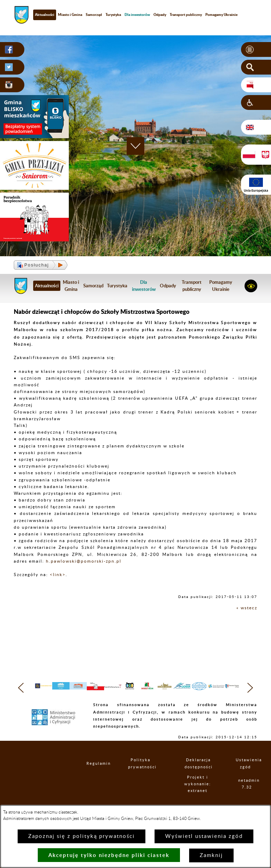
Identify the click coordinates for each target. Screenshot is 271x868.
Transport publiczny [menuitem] (186, 14)
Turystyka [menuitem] (113, 14)
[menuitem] (137, 15)
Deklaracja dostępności (199, 778)
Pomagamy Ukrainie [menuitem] (221, 14)
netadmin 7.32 (247, 798)
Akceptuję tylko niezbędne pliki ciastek (109, 855)
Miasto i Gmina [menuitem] (70, 14)
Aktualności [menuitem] (45, 14)
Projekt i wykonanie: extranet (198, 798)
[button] (256, 49)
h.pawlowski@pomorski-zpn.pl (84, 561)
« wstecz (247, 608)
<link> (58, 575)
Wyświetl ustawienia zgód (204, 836)
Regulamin (93, 778)
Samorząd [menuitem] (94, 14)
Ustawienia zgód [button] (246, 778)
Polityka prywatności (141, 778)
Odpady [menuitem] (160, 14)
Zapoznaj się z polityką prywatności (82, 836)
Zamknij (211, 855)
